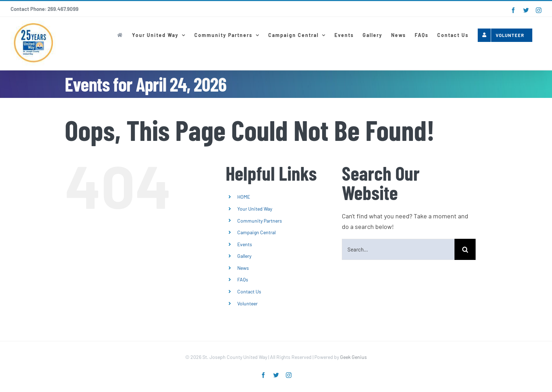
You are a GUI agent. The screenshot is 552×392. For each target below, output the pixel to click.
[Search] (465, 249)
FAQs (243, 279)
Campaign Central (256, 232)
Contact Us (249, 291)
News (243, 268)
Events (245, 244)
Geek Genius (353, 357)
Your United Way (255, 209)
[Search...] (398, 249)
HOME (244, 197)
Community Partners (260, 221)
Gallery (244, 256)
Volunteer (247, 303)
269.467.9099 (63, 9)
